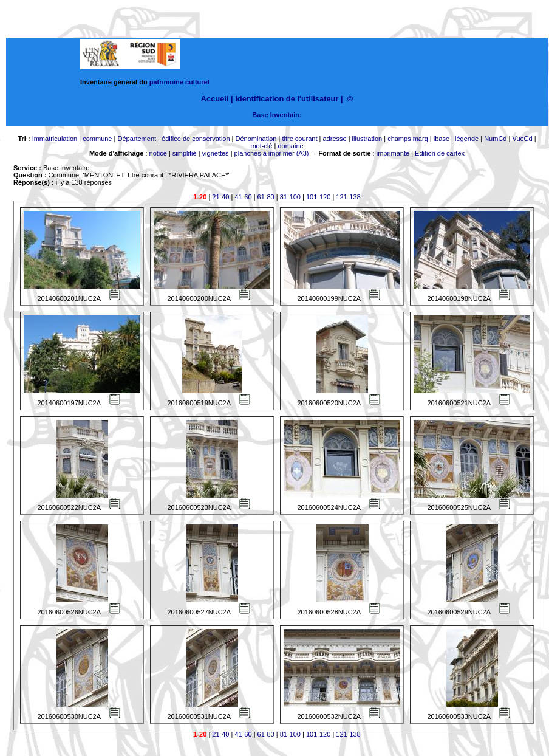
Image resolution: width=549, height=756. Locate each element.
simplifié (185, 153)
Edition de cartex (440, 153)
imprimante (393, 153)
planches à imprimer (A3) (272, 153)
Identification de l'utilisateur (287, 99)
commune (97, 139)
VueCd (522, 139)
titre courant (299, 139)
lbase (442, 139)
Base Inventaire (277, 115)
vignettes (216, 153)
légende (467, 139)
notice (158, 153)
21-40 (220, 197)
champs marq (408, 139)
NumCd (495, 139)
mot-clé (261, 146)
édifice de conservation (196, 139)
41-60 (243, 197)
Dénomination (256, 139)
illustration (367, 139)
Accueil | (217, 99)
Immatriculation (55, 139)
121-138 (348, 197)
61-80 (266, 197)
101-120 (318, 197)
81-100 (290, 197)
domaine (290, 146)
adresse (334, 139)
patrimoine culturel (179, 82)
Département (137, 139)
